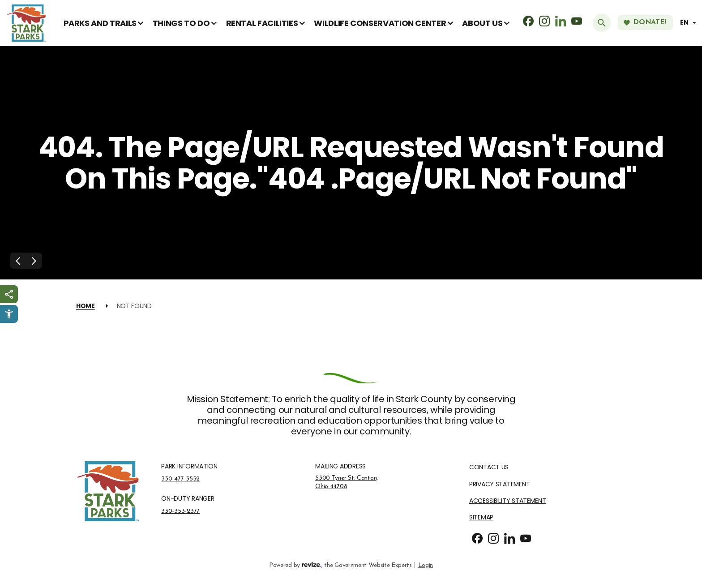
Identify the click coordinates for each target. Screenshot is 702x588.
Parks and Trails (100, 23)
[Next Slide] (34, 261)
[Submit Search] (602, 23)
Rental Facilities (262, 23)
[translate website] (689, 23)
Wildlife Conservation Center (380, 23)
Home (86, 306)
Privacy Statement (499, 484)
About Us (482, 23)
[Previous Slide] (18, 261)
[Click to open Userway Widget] (9, 314)
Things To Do (181, 23)
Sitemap (481, 517)
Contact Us (489, 467)
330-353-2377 (180, 511)
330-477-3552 (180, 479)
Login (426, 564)
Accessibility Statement (508, 501)
